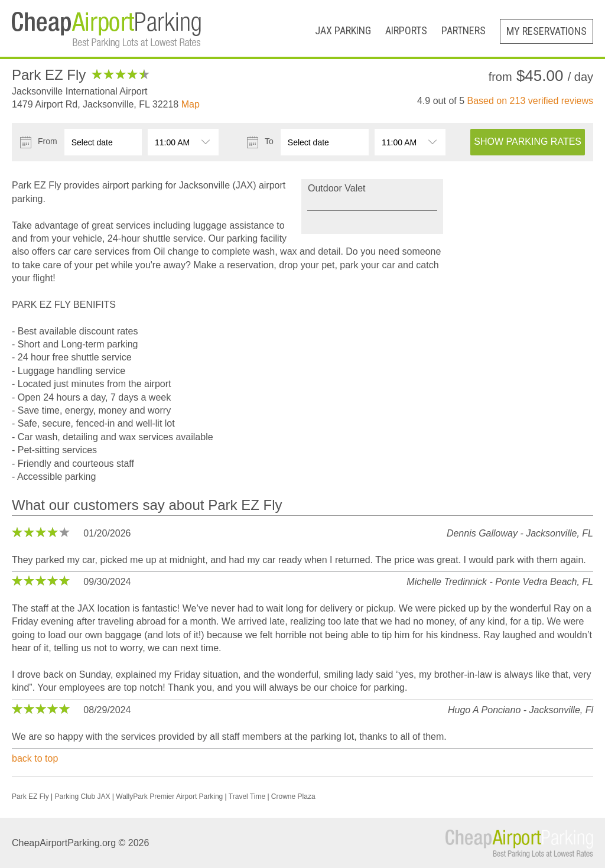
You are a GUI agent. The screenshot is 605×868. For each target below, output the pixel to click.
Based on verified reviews (530, 101)
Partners (463, 30)
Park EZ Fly (30, 797)
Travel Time (247, 797)
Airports (406, 30)
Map (191, 104)
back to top (35, 758)
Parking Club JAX (82, 797)
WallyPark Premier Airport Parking (169, 797)
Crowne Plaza (293, 797)
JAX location (104, 608)
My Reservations (547, 31)
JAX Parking (343, 30)
